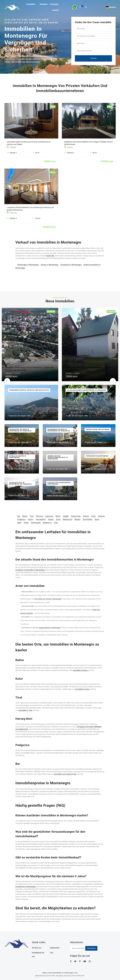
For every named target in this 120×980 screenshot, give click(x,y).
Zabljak (66, 516)
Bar (19, 516)
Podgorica (21, 519)
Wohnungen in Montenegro (28, 265)
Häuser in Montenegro (50, 265)
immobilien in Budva (80, 670)
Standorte (44, 4)
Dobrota (101, 516)
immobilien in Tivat (25, 710)
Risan (97, 519)
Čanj (56, 523)
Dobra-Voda (76, 516)
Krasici (31, 519)
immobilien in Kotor (82, 689)
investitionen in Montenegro (26, 887)
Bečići (58, 516)
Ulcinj (58, 519)
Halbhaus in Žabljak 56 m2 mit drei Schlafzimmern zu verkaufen (88, 369)
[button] (93, 29)
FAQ (52, 953)
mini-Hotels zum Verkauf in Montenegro (48, 599)
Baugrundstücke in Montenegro (50, 628)
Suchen (94, 58)
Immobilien (31, 4)
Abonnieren (91, 948)
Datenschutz (55, 948)
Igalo (19, 523)
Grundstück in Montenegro (71, 265)
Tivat (32, 516)
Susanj (51, 519)
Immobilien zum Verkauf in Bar (65, 774)
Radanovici (47, 523)
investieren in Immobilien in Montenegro (30, 570)
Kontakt (55, 10)
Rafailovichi (67, 519)
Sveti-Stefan (88, 519)
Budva (25, 516)
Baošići (77, 519)
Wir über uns (37, 948)
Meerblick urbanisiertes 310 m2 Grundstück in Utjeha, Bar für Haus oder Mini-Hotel (29, 369)
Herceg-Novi (41, 519)
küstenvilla (50, 256)
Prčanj (26, 523)
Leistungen (54, 4)
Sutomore (49, 516)
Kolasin (86, 516)
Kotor (93, 516)
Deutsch (112, 7)
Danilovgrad (36, 523)
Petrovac (39, 516)
